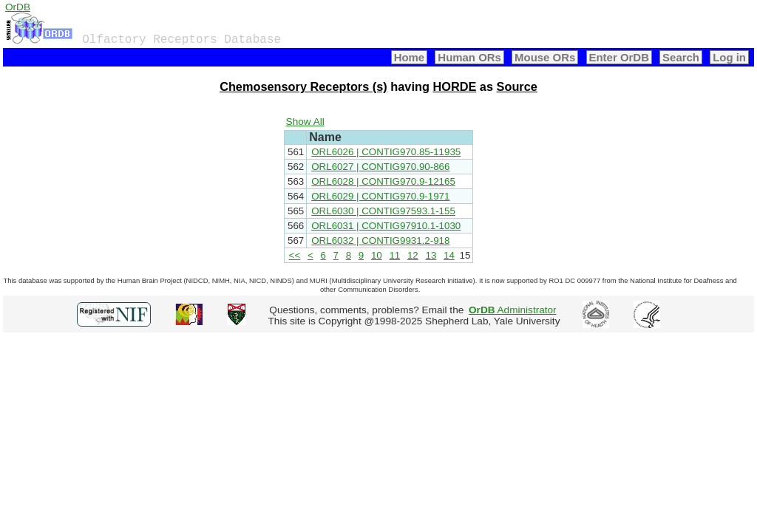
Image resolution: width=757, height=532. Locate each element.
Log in (729, 57)
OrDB (18, 7)
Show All (305, 122)
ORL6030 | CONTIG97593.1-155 (383, 211)
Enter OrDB (619, 57)
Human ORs (469, 57)
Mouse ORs (545, 57)
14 (449, 255)
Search (681, 57)
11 (394, 255)
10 (377, 255)
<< (295, 255)
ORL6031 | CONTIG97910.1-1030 (386, 226)
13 (431, 255)
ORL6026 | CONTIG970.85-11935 (386, 152)
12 (413, 255)
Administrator (513, 310)
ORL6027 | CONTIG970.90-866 (380, 167)
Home (410, 57)
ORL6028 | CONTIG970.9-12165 (383, 181)
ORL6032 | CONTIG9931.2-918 (380, 241)
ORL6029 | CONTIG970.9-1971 (380, 196)
